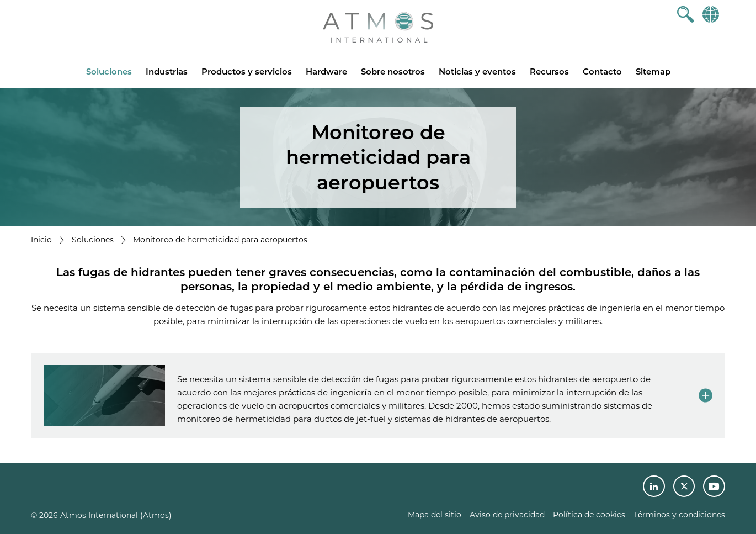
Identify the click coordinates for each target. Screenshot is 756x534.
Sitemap (653, 72)
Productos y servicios (247, 72)
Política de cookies (589, 515)
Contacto (602, 72)
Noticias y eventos (477, 72)
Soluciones (109, 72)
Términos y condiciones (679, 515)
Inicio (41, 240)
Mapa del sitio (435, 515)
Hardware (326, 72)
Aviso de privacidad (507, 515)
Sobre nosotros (393, 72)
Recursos (549, 72)
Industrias (167, 72)
